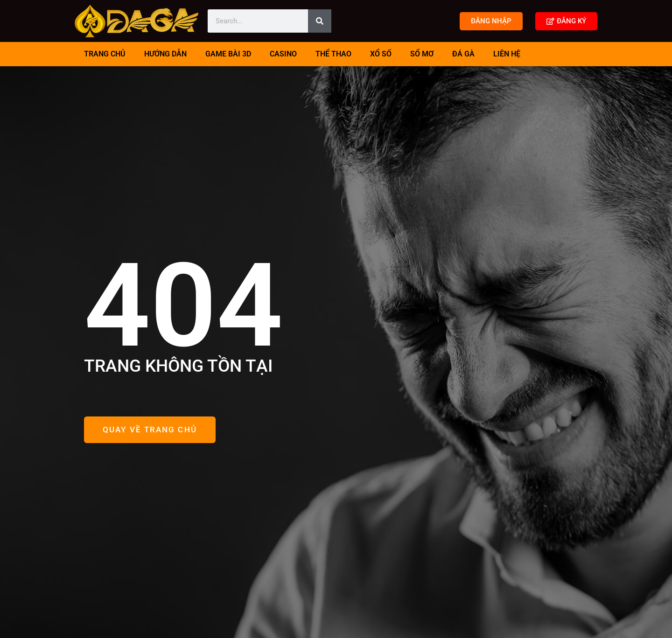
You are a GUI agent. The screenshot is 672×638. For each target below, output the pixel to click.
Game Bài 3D (228, 54)
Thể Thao (333, 54)
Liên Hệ (507, 54)
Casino (283, 54)
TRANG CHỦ (105, 54)
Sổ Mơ (422, 54)
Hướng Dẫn (165, 54)
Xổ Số (381, 54)
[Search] (320, 21)
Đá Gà (463, 54)
